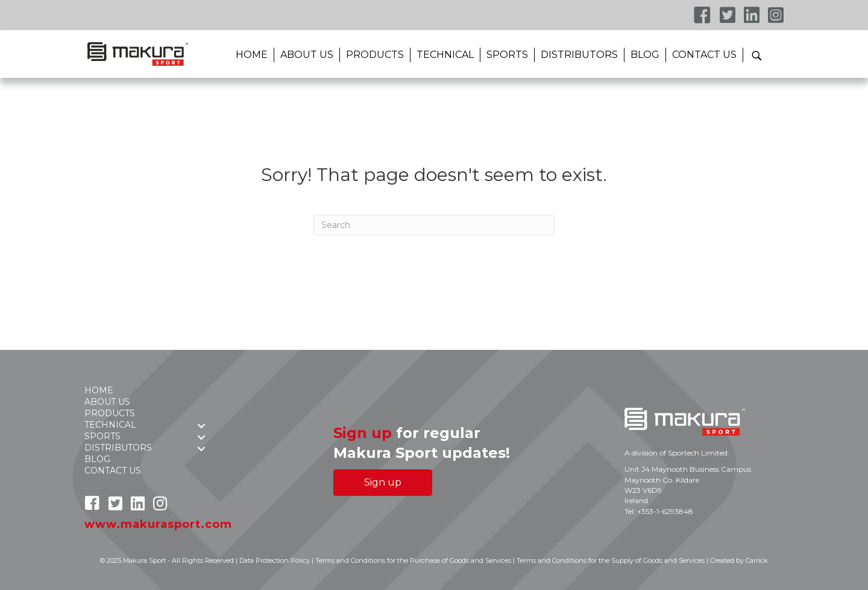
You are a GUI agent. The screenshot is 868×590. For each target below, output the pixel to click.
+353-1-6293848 (665, 511)
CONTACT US (704, 55)
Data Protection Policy (275, 560)
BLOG (645, 55)
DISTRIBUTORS (579, 55)
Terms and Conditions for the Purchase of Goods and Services (413, 560)
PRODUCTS (375, 55)
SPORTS (507, 55)
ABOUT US (307, 55)
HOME (252, 55)
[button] (756, 55)
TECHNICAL (445, 55)
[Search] (434, 225)
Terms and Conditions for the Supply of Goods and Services (611, 560)
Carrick (757, 560)
